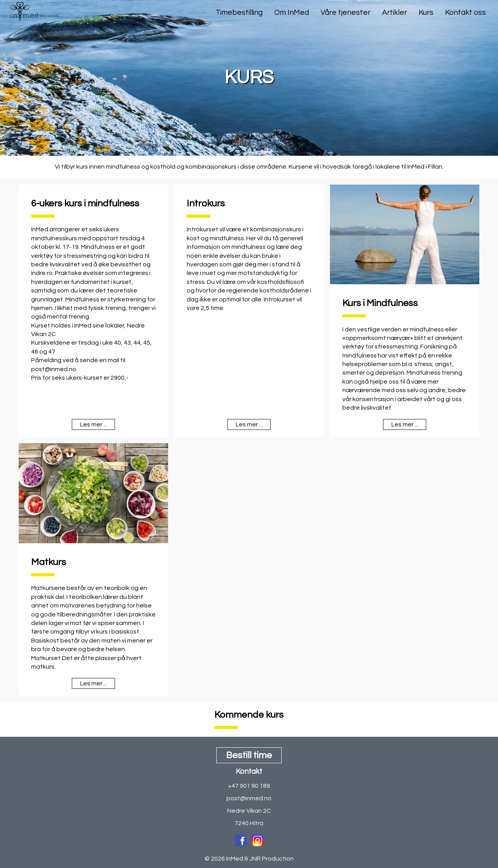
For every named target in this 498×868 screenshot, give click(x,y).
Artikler (395, 12)
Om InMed (292, 12)
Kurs (426, 12)
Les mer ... (94, 424)
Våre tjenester (345, 12)
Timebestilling (239, 12)
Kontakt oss (466, 12)
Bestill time (249, 755)
